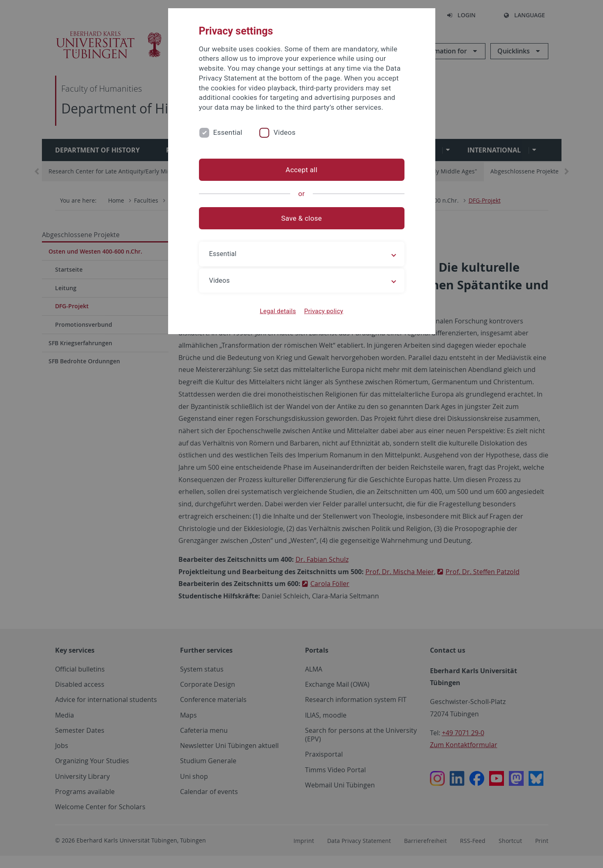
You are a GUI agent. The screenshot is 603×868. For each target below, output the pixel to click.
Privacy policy (324, 311)
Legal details (278, 311)
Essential (228, 132)
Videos (284, 132)
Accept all (301, 170)
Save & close (301, 218)
